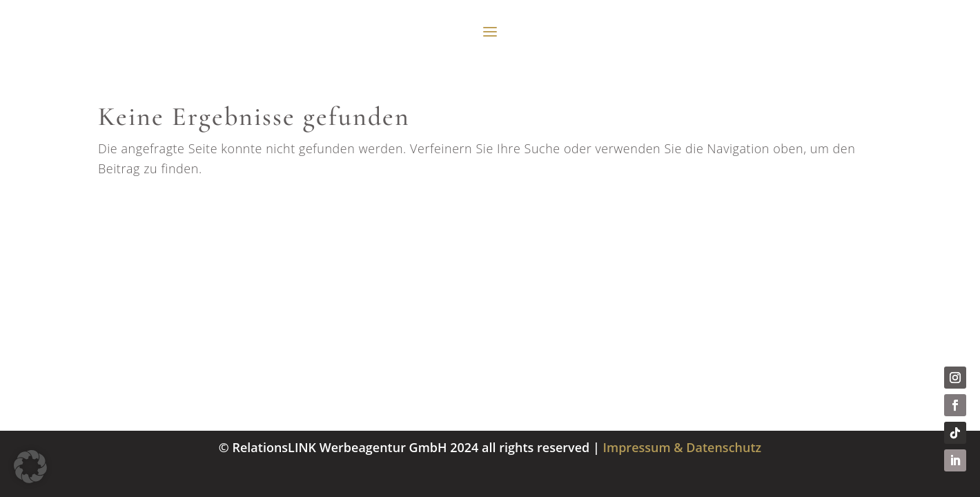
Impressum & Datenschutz (683, 447)
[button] (30, 467)
